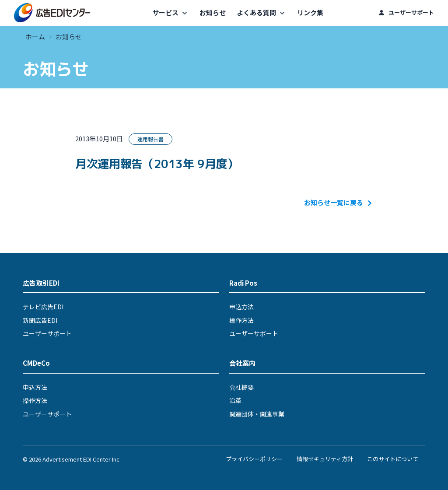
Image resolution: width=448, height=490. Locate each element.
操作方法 (241, 320)
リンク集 (310, 12)
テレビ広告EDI (43, 307)
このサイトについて (393, 459)
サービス (165, 12)
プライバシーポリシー (254, 459)
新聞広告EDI (40, 320)
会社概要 (241, 387)
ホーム (35, 37)
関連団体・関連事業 (257, 414)
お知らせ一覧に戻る (338, 202)
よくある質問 (256, 12)
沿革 (235, 400)
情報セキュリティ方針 (325, 459)
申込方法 (241, 307)
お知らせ (213, 12)
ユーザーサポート (411, 12)
